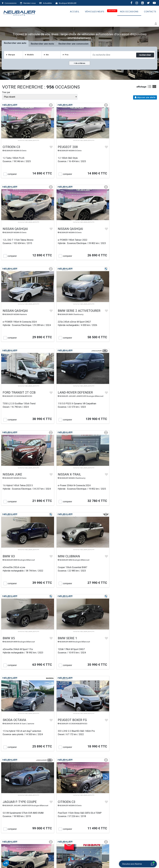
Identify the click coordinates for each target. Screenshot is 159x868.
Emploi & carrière (127, 823)
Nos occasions (129, 12)
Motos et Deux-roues (25, 22)
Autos (9, 22)
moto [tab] (52, 44)
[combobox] (113, 55)
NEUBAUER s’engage (64, 827)
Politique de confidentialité (95, 831)
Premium (105, 22)
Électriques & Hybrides (49, 22)
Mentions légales (81, 860)
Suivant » (100, 764)
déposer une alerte (145, 98)
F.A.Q (127, 831)
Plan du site (127, 819)
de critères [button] (80, 63)
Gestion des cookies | (98, 860)
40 (90, 764)
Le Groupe (32, 823)
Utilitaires (81, 22)
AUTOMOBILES (63, 854)
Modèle (31, 55)
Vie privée (95, 827)
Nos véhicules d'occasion (64, 819)
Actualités (46, 3)
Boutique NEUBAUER (66, 3)
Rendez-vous (28, 3)
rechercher (145, 55)
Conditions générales (95, 823)
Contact (32, 831)
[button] (6, 863)
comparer (12, 172)
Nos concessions (32, 827)
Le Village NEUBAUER (64, 831)
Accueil (75, 12)
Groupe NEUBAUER (48, 860)
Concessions (9, 3)
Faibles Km (68, 22)
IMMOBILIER (121, 854)
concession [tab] (83, 44)
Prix (67, 55)
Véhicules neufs (95, 12)
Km (48, 55)
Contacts (150, 12)
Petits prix (93, 22)
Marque (12, 55)
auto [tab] (24, 43)
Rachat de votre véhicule (64, 823)
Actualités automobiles (127, 827)
